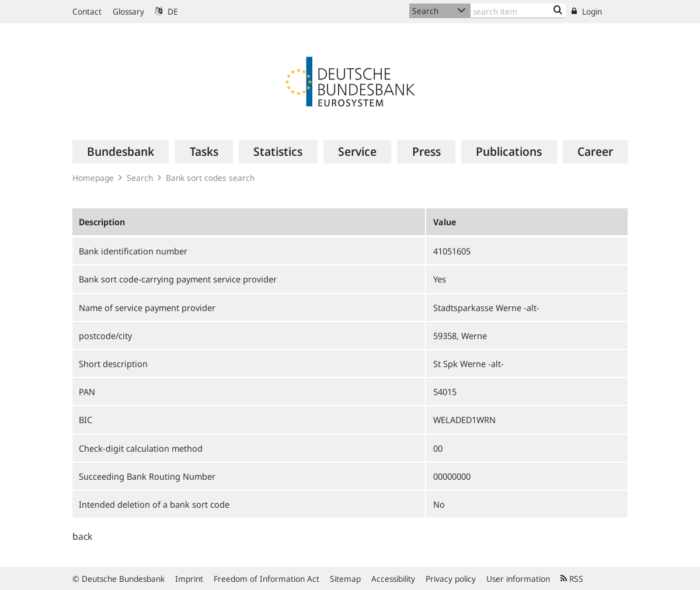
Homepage (93, 178)
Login (587, 11)
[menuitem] (121, 152)
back (82, 536)
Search (140, 178)
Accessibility (393, 579)
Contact (87, 11)
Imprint (189, 579)
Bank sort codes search (210, 178)
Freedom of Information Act (267, 579)
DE (167, 11)
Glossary (128, 11)
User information (518, 579)
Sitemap (345, 579)
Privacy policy (451, 579)
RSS (572, 579)
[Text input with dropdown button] (519, 11)
